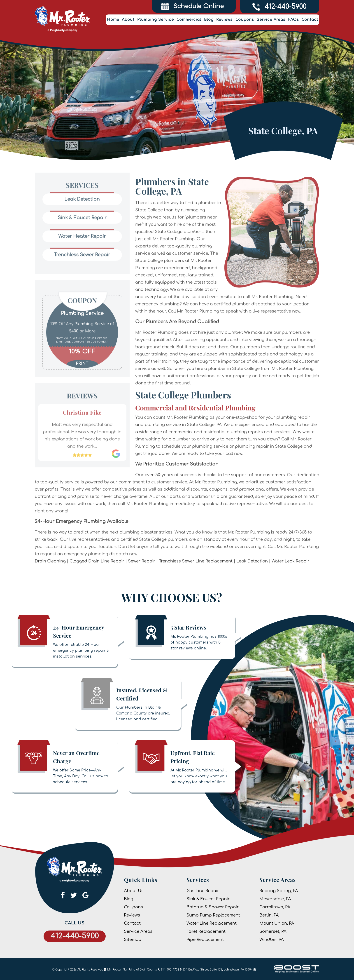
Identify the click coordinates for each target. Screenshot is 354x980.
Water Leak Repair (290, 576)
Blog (209, 20)
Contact (310, 20)
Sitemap (133, 940)
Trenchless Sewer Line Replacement (196, 576)
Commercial (189, 20)
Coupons (245, 20)
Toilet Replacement (206, 931)
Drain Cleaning (50, 576)
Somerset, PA (273, 931)
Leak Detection (252, 576)
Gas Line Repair (203, 891)
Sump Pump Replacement (213, 915)
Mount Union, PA (277, 923)
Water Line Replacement (212, 923)
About (128, 20)
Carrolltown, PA (275, 907)
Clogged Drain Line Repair (97, 576)
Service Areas (271, 20)
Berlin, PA (269, 915)
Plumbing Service (156, 20)
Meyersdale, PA (275, 899)
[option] (82, 332)
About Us (134, 891)
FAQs (294, 20)
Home (113, 20)
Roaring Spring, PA (279, 891)
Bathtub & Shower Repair (213, 907)
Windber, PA (272, 940)
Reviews (224, 20)
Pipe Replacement (205, 940)
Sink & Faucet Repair (208, 899)
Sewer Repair (142, 576)
